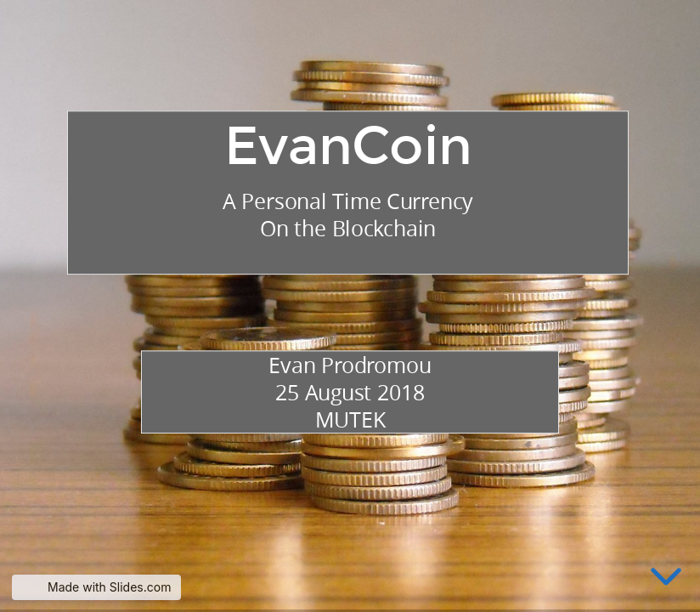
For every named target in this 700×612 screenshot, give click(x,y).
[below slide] (666, 580)
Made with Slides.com (109, 587)
